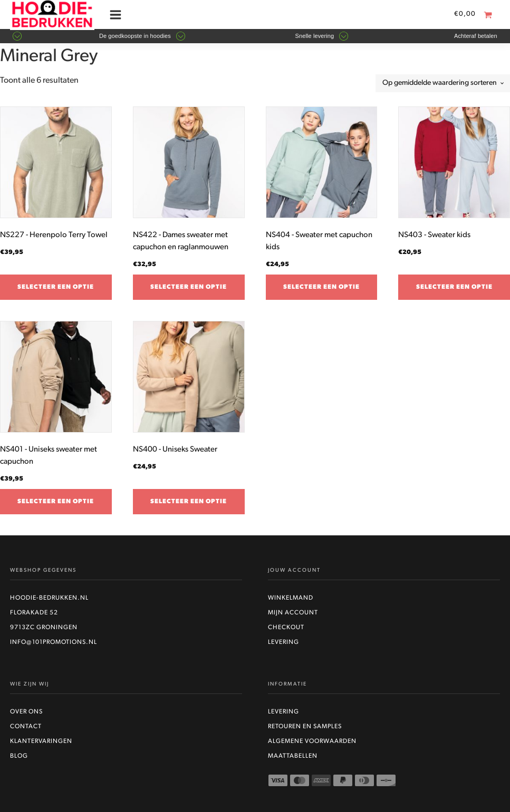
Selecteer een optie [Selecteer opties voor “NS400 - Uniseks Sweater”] (189, 502)
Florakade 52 (34, 613)
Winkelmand (291, 598)
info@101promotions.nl (54, 642)
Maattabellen (293, 756)
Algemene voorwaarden (312, 741)
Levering (283, 642)
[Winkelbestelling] (443, 84)
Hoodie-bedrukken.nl (49, 598)
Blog (19, 756)
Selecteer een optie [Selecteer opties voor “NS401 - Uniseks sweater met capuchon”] (56, 502)
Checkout (286, 628)
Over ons (26, 712)
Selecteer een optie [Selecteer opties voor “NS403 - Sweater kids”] (454, 287)
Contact (26, 727)
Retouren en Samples (305, 727)
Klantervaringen (41, 741)
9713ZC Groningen (44, 628)
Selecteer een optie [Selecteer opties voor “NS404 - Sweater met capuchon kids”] (321, 287)
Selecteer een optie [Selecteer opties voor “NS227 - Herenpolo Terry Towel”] (56, 287)
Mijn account (293, 613)
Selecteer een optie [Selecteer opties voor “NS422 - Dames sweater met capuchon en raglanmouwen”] (189, 287)
